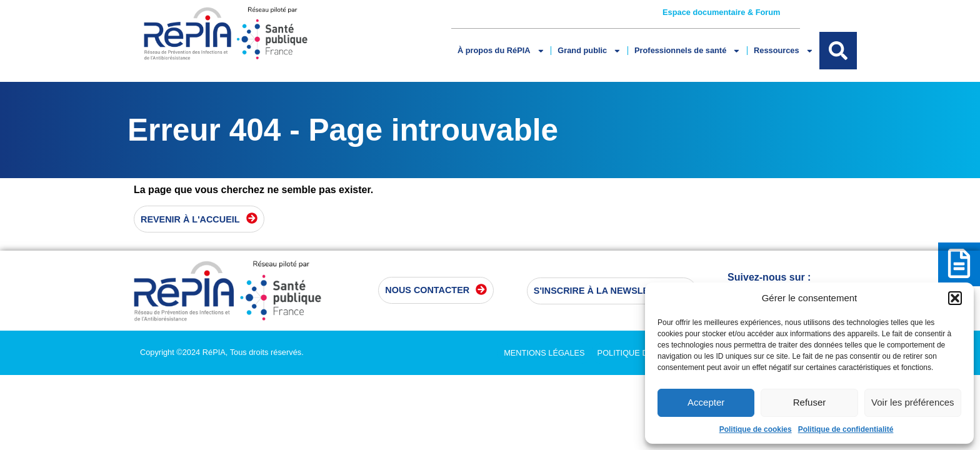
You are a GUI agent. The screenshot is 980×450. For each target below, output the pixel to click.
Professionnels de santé (687, 51)
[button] (955, 298)
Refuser (810, 402)
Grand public (589, 51)
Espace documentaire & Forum (721, 12)
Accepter (706, 402)
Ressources (783, 51)
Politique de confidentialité (846, 429)
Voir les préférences (913, 402)
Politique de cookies (756, 429)
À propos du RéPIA (501, 51)
